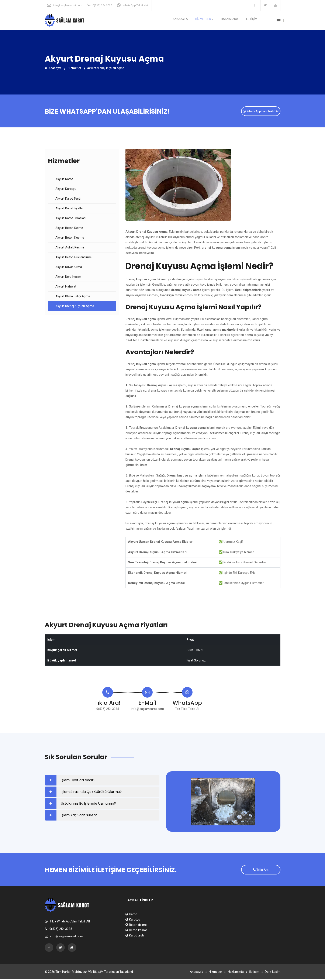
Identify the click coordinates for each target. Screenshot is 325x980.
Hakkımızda (234, 21)
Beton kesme (136, 931)
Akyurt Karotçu (66, 189)
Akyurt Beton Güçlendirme (74, 258)
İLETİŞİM (253, 21)
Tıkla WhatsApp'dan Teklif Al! (70, 923)
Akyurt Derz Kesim (68, 277)
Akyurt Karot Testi (68, 199)
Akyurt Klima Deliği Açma (73, 297)
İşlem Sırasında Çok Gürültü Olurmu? (91, 792)
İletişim (253, 973)
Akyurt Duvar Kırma (69, 268)
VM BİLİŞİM (96, 973)
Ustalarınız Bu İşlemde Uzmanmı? (88, 804)
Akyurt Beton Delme (69, 228)
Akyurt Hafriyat (66, 287)
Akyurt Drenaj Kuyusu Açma (75, 307)
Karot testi (135, 937)
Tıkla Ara (261, 871)
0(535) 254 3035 (102, 5)
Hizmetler (74, 68)
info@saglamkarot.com (68, 5)
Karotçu (133, 921)
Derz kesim (273, 973)
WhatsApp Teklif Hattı (136, 5)
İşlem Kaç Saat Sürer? (79, 816)
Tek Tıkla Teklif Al (187, 709)
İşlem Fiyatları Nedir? (78, 781)
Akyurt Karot (64, 180)
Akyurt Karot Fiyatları (70, 209)
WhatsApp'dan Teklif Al (261, 112)
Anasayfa (191, 21)
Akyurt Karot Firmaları (70, 219)
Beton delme (136, 926)
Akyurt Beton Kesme (70, 238)
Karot (131, 915)
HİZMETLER (212, 21)
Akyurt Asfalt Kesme (70, 248)
